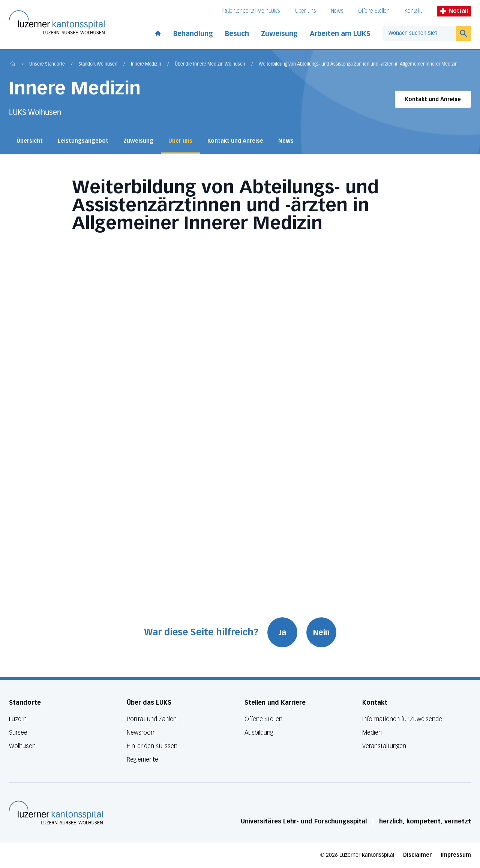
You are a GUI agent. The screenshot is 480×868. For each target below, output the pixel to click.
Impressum (456, 855)
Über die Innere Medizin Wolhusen (210, 64)
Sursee (18, 733)
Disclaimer (417, 855)
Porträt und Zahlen (152, 719)
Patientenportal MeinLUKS (251, 11)
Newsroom (141, 733)
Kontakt (413, 11)
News (337, 11)
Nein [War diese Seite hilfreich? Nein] (321, 632)
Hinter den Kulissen (152, 746)
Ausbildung (259, 733)
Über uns (305, 11)
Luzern (18, 719)
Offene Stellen (374, 11)
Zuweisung (279, 34)
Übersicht (30, 141)
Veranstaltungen (384, 746)
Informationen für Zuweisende (402, 719)
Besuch (237, 34)
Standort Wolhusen (98, 64)
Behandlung (193, 34)
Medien (372, 733)
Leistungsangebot (83, 141)
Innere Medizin (146, 64)
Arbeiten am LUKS (340, 34)
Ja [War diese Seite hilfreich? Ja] (282, 632)
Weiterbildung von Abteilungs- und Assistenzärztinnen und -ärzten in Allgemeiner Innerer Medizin (358, 64)
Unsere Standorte (47, 64)
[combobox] (419, 33)
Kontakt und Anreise (433, 99)
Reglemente (142, 760)
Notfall (454, 11)
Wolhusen (22, 746)
